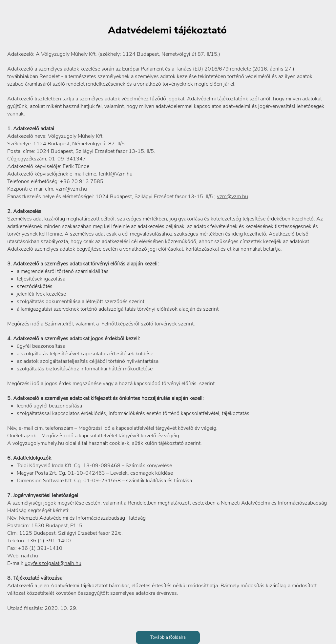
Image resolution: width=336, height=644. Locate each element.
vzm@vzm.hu (232, 197)
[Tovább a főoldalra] (168, 637)
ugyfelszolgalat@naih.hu (53, 563)
